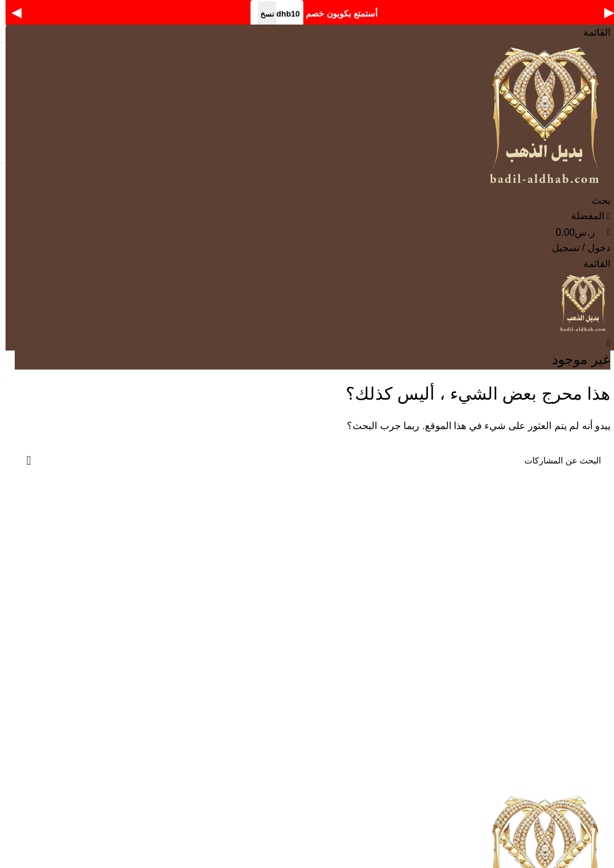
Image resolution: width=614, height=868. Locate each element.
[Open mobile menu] (591, 32)
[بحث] (596, 200)
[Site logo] (543, 116)
